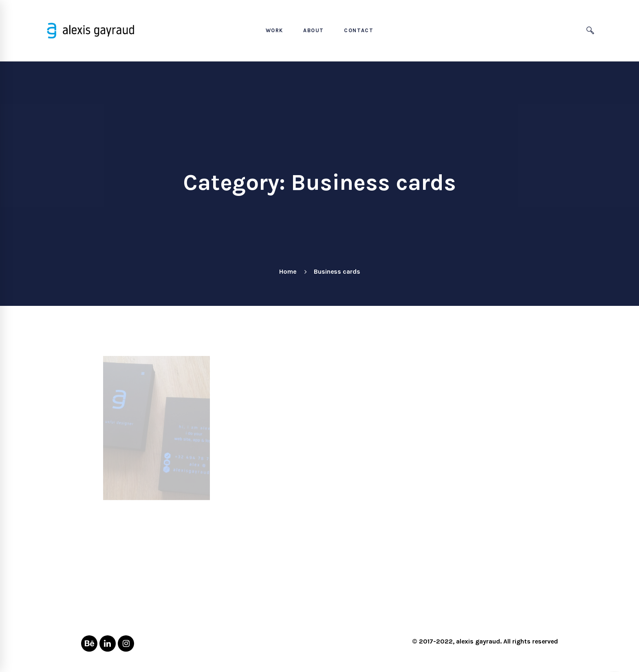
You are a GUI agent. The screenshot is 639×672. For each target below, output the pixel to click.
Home (288, 271)
